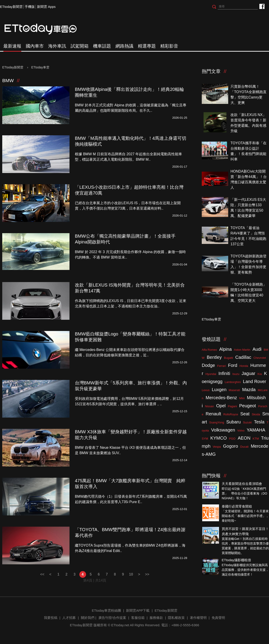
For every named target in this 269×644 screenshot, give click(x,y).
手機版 (30, 7)
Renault (213, 414)
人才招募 (69, 618)
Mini (242, 398)
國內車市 (35, 46)
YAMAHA (256, 430)
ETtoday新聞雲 (11, 7)
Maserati (234, 390)
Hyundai (211, 374)
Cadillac (243, 357)
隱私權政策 (176, 618)
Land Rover (255, 381)
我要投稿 (51, 618)
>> (147, 574)
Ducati (244, 447)
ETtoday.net (120, 625)
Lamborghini (233, 382)
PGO (232, 439)
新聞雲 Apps (46, 7)
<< (42, 574)
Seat (245, 414)
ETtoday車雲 (45, 29)
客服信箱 (138, 618)
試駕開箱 (80, 46)
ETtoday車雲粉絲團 (262, 6)
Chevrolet (260, 358)
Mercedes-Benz (221, 398)
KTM (256, 439)
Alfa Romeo (209, 350)
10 (131, 574)
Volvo (241, 430)
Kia (260, 374)
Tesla (259, 422)
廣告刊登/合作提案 (112, 618)
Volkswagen (223, 430)
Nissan (209, 406)
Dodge (208, 365)
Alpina (226, 349)
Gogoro (231, 446)
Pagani (232, 406)
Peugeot (248, 406)
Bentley (214, 357)
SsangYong (217, 422)
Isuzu (236, 374)
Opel (221, 406)
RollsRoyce (231, 414)
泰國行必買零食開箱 (237, 506)
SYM (205, 439)
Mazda (249, 390)
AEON (244, 438)
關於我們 (88, 618)
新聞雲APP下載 (138, 610)
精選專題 (147, 46)
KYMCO (218, 438)
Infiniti (224, 373)
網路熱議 (124, 46)
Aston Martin (242, 350)
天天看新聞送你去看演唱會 (242, 484)
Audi (257, 349)
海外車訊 (57, 46)
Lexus (206, 390)
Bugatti (228, 358)
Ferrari (221, 366)
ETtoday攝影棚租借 (236, 560)
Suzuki (247, 422)
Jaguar (248, 373)
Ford (233, 365)
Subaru (233, 422)
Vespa (217, 447)
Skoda (256, 414)
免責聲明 (218, 618)
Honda (244, 366)
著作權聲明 (198, 618)
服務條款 (156, 618)
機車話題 (102, 46)
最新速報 (12, 46)
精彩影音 (169, 46)
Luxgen (219, 390)
